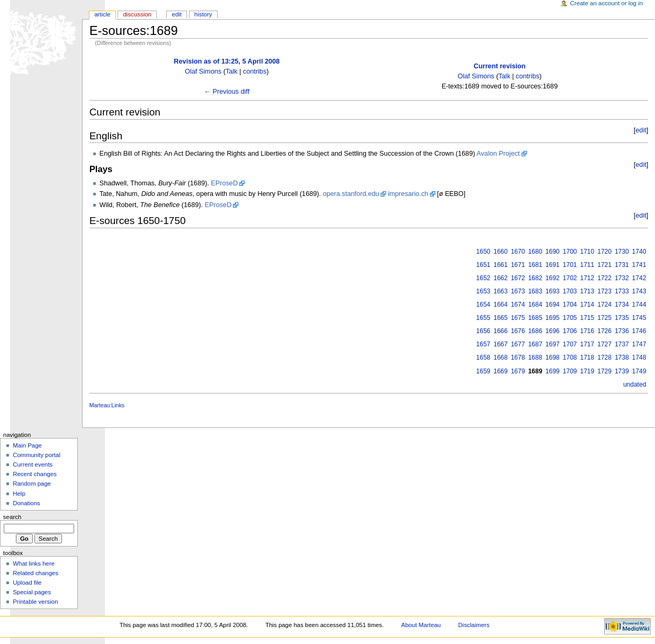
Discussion (137, 14)
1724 (604, 305)
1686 (535, 331)
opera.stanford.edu (351, 194)
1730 (622, 252)
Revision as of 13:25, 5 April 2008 (227, 61)
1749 (639, 371)
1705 (570, 318)
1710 (587, 252)
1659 (483, 371)
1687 (535, 344)
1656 (483, 331)
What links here (34, 563)
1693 (553, 291)
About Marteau (421, 625)
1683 (535, 291)
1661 (501, 265)
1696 (553, 331)
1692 (553, 278)
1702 (570, 278)
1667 (501, 344)
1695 (553, 318)
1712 (587, 278)
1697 (553, 344)
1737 (622, 344)
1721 (604, 265)
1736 (622, 331)
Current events (33, 464)
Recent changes (35, 474)
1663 (501, 291)
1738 (622, 357)
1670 (518, 252)
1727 (604, 344)
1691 (553, 265)
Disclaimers (474, 625)
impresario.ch (408, 194)
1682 (535, 278)
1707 (570, 344)
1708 (570, 357)
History (203, 14)
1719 (587, 371)
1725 (604, 318)
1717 (587, 344)
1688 (535, 357)
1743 (639, 291)
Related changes (35, 573)
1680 (535, 252)
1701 (570, 265)
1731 (622, 265)
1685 (535, 318)
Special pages (32, 592)
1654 (483, 305)
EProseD (224, 183)
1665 (501, 318)
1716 (587, 331)
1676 (518, 331)
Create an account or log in (607, 3)
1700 (570, 252)
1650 (483, 252)
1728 (604, 357)
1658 (483, 357)
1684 (535, 305)
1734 (622, 305)
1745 (639, 318)
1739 (622, 371)
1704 (570, 305)
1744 (639, 305)
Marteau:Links (107, 405)
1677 (518, 344)
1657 (483, 344)
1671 (518, 265)
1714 (587, 305)
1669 (501, 371)
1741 (639, 265)
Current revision (500, 66)
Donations (26, 503)
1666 (501, 331)
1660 (501, 252)
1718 (587, 357)
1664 (501, 305)
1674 (518, 305)
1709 (570, 371)
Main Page (27, 445)
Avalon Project (498, 154)
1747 (639, 344)
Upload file (27, 583)
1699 (553, 371)
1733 (622, 291)
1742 (639, 278)
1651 (483, 265)
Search (12, 517)
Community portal (37, 455)
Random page (32, 484)
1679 (518, 371)
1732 (622, 278)
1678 (518, 357)
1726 (604, 331)
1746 (639, 331)
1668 (501, 357)
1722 (604, 278)
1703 (570, 291)
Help (19, 494)
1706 (570, 331)
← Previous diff (227, 92)
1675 (518, 318)
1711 (587, 265)
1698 (553, 357)
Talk (232, 71)
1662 (501, 278)
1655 (483, 318)
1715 (587, 318)
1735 (622, 318)
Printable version (35, 602)
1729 (604, 371)
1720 (604, 252)
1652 (483, 278)
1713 (587, 291)
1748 (639, 357)
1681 (535, 265)
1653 (483, 291)
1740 (639, 252)
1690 (553, 252)
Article (102, 14)
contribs (255, 71)
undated (635, 384)
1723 (604, 291)
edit (641, 130)
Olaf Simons (203, 71)
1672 (518, 278)
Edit (177, 14)
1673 (518, 291)
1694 (553, 305)
